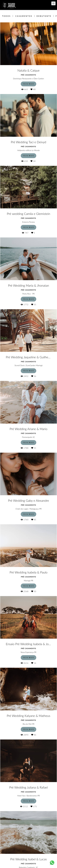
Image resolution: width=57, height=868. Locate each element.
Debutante (44, 16)
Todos (6, 16)
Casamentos (24, 16)
